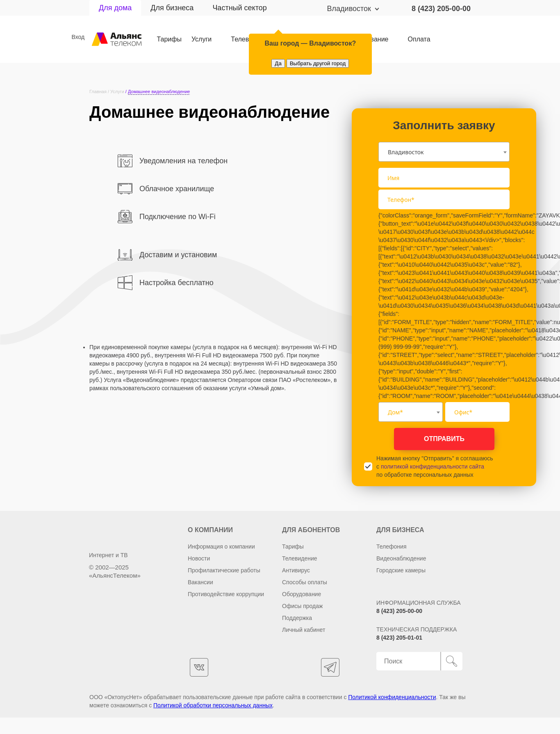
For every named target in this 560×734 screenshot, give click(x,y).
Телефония (391, 546)
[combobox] (444, 152)
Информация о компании (221, 546)
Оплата (420, 39)
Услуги (202, 39)
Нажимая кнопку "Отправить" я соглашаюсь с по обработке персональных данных (435, 466)
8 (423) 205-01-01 (399, 638)
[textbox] (411, 412)
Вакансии (200, 582)
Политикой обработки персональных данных (213, 705)
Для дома (115, 8)
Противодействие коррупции (226, 594)
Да (278, 63)
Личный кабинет (304, 630)
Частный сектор (239, 8)
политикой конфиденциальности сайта (433, 466)
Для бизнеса (172, 8)
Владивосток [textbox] (406, 152)
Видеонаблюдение (401, 558)
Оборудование (302, 594)
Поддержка (297, 618)
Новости (199, 558)
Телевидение (300, 558)
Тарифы (169, 39)
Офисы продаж (302, 606)
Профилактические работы (224, 570)
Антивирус (296, 570)
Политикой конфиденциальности (392, 697)
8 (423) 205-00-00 (441, 9)
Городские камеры (401, 570)
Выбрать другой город (318, 63)
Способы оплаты (305, 582)
